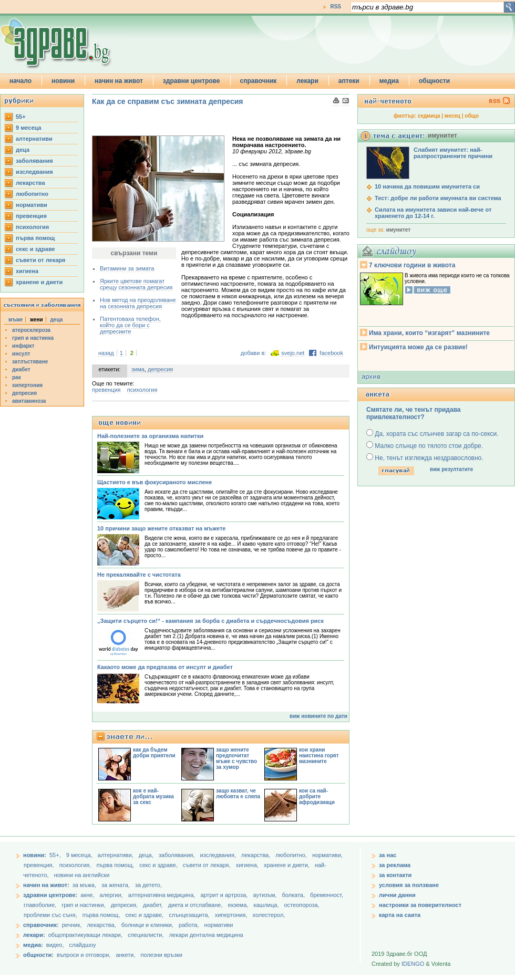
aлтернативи (34, 139)
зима (138, 369)
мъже (16, 320)
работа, (189, 925)
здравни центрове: (50, 895)
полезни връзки (162, 955)
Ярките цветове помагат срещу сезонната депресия (136, 284)
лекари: (34, 935)
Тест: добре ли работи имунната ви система (438, 198)
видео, (55, 945)
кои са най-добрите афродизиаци (317, 796)
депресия (24, 393)
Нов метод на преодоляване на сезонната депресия (138, 303)
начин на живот (119, 81)
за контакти (395, 875)
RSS (336, 7)
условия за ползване (409, 885)
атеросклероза (31, 330)
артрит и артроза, (225, 895)
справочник (259, 81)
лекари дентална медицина (206, 935)
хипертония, (232, 915)
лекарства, (256, 855)
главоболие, (41, 905)
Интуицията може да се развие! (418, 347)
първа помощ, (116, 865)
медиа (389, 81)
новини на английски (82, 875)
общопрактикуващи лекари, (85, 935)
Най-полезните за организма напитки (150, 436)
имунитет (398, 230)
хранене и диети (39, 282)
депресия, (125, 905)
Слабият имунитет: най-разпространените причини (453, 153)
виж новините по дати (318, 716)
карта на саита (400, 915)
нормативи (32, 205)
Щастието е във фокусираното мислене (154, 482)
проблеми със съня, (51, 915)
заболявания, (178, 855)
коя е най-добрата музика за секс (153, 796)
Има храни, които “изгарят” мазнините (429, 333)
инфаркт (23, 346)
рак (17, 377)
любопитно (32, 194)
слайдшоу (83, 945)
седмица (429, 116)
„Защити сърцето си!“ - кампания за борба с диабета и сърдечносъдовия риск (210, 621)
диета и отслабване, (196, 905)
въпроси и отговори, (84, 955)
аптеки (349, 81)
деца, (147, 855)
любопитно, (292, 855)
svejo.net (293, 353)
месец (452, 116)
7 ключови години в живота (412, 265)
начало (20, 81)
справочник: (41, 925)
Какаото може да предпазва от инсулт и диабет (165, 667)
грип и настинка (33, 338)
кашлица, (267, 905)
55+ (21, 117)
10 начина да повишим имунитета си (427, 186)
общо (472, 116)
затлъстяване (30, 362)
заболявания (34, 161)
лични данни (397, 895)
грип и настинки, (84, 905)
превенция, (40, 865)
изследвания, (219, 855)
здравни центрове (192, 81)
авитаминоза (29, 401)
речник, (72, 925)
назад (106, 353)
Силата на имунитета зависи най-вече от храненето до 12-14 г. (433, 213)
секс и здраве (35, 249)
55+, (56, 855)
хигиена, (248, 865)
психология (32, 227)
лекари (307, 81)
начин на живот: (46, 885)
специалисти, (146, 935)
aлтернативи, (116, 855)
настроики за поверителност (420, 905)
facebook (331, 353)
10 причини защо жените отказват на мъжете (161, 528)
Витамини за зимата (127, 268)
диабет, (154, 905)
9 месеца (29, 128)
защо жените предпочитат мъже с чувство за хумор (236, 758)
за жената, (116, 885)
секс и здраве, (159, 865)
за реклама (395, 865)
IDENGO (413, 964)
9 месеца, (80, 855)
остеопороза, (302, 905)
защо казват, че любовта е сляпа (238, 794)
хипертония (27, 385)
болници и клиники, (147, 925)
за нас (388, 855)
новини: (35, 855)
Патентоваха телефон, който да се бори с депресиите (130, 325)
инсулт (21, 354)
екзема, (239, 905)
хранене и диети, (287, 865)
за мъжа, (84, 885)
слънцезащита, (190, 915)
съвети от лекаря (40, 260)
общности (434, 81)
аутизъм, (265, 895)
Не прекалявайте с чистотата (139, 575)
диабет (21, 369)
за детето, (148, 885)
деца (23, 150)
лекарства (30, 183)
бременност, (327, 895)
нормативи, (327, 855)
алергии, (112, 895)
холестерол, (269, 915)
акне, (88, 895)
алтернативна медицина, (163, 895)
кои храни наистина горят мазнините (319, 755)
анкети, (125, 955)
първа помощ (35, 238)
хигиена (27, 271)
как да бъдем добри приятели (154, 753)
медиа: (33, 945)
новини (63, 81)
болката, (294, 895)
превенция (31, 216)
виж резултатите (451, 469)
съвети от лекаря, (208, 865)
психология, (76, 865)
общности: (38, 955)
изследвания (34, 172)
